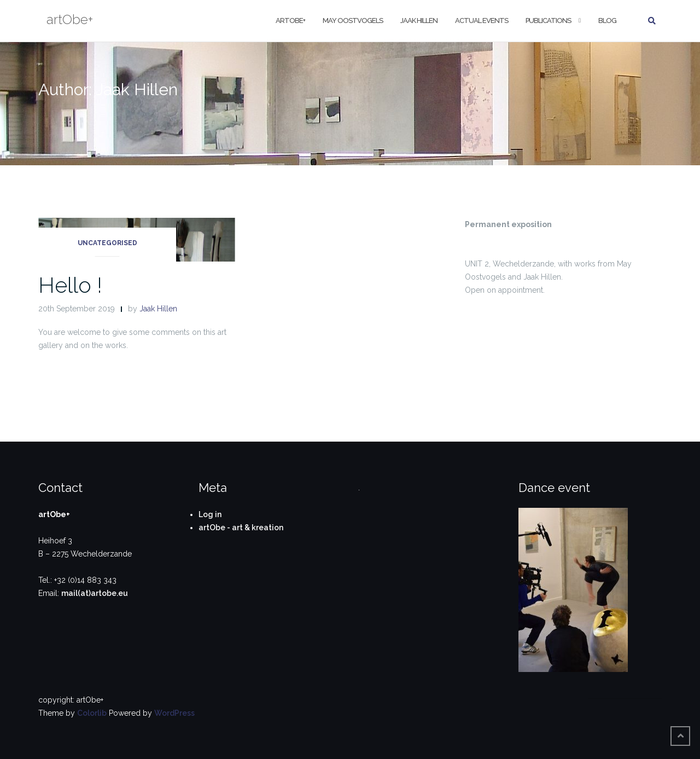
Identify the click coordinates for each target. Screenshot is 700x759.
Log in (210, 514)
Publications (548, 21)
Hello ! (70, 285)
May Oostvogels (353, 21)
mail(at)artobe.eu (95, 593)
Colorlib (92, 713)
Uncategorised (107, 243)
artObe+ (290, 21)
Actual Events (482, 21)
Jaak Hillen (419, 21)
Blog (607, 21)
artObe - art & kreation (241, 528)
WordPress (174, 713)
